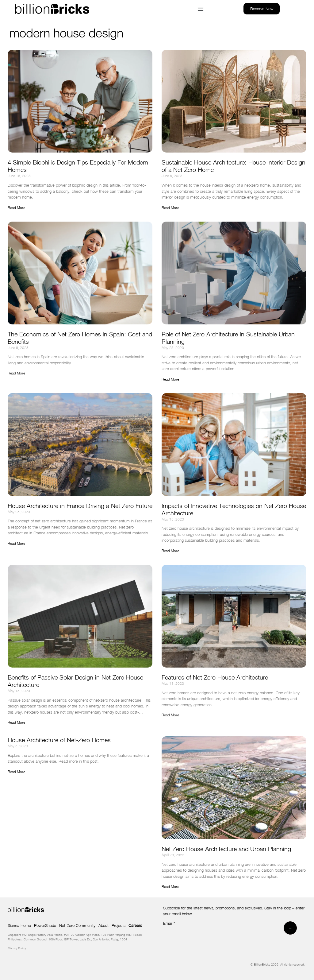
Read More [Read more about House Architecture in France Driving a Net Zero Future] (16, 543)
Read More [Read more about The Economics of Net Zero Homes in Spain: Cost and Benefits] (16, 373)
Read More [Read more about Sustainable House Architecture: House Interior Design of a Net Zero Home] (170, 208)
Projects (119, 925)
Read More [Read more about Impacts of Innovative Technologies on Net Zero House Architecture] (170, 551)
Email (169, 924)
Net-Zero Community (77, 925)
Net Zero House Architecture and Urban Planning (226, 849)
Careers (135, 925)
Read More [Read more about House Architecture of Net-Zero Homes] (16, 772)
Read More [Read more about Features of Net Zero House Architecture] (170, 715)
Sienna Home (19, 925)
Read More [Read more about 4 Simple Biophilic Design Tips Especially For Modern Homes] (16, 208)
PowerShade (45, 925)
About (103, 925)
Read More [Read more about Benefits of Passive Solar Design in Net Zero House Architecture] (16, 722)
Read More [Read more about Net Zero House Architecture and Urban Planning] (170, 887)
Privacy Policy (17, 948)
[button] (200, 9)
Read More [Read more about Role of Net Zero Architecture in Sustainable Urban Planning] (170, 379)
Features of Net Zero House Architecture (216, 677)
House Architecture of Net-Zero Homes (59, 740)
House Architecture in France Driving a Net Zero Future (80, 506)
